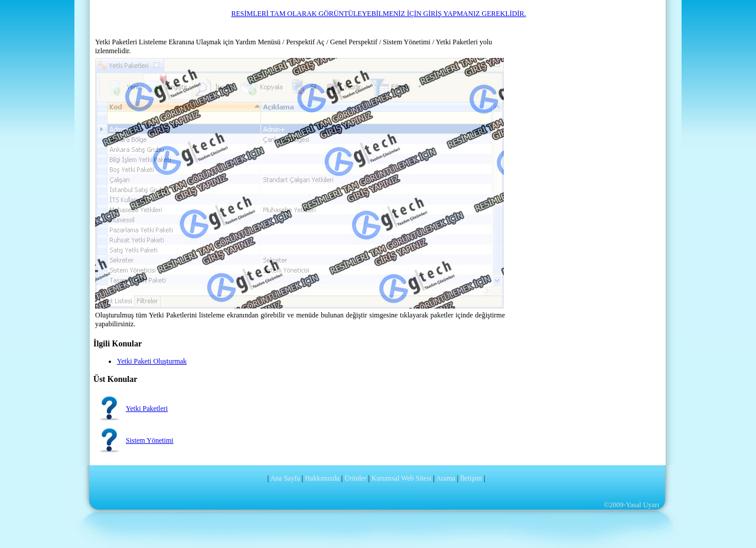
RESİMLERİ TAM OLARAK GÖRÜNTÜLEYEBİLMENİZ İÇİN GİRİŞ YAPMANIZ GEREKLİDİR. (378, 14)
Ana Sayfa (285, 478)
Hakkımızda (322, 478)
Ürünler (355, 478)
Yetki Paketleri (147, 408)
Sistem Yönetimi (150, 440)
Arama (446, 478)
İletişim (471, 478)
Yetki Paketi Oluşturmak (152, 361)
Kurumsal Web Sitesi (401, 478)
